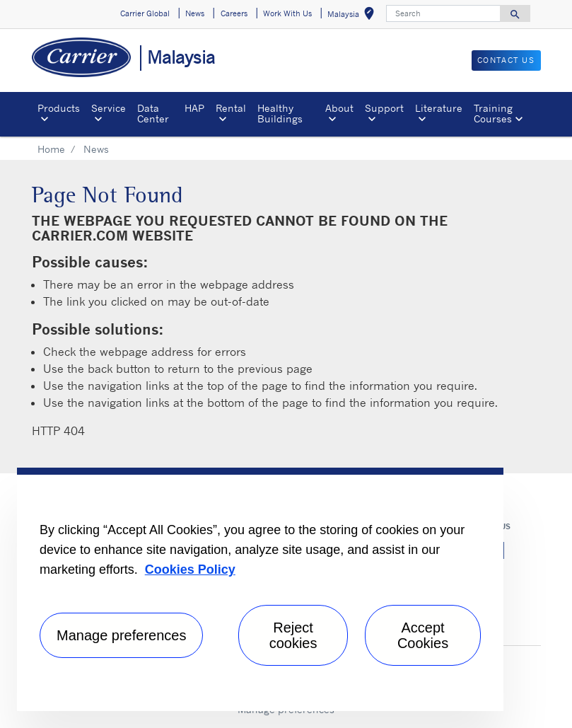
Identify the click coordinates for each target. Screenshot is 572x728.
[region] (260, 589)
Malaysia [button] (354, 16)
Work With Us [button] (287, 13)
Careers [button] (234, 13)
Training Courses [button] (493, 113)
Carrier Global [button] (145, 13)
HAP (194, 108)
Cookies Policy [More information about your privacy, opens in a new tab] (190, 570)
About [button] (339, 108)
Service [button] (109, 108)
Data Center (153, 113)
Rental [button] (231, 108)
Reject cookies (293, 635)
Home (51, 149)
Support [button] (384, 108)
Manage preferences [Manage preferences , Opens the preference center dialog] (121, 635)
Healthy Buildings (280, 113)
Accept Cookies (423, 635)
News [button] (195, 13)
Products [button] (59, 108)
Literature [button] (439, 108)
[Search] (443, 13)
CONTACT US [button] (506, 60)
